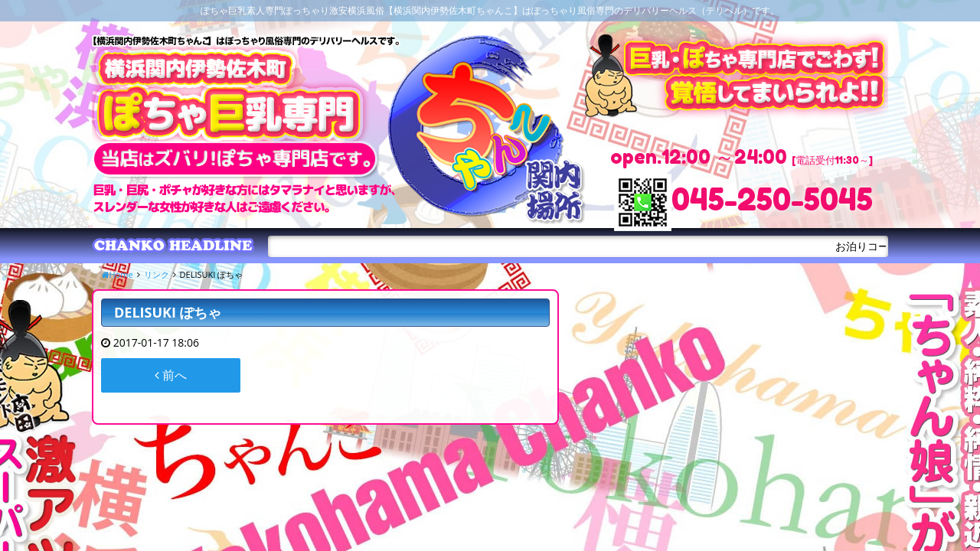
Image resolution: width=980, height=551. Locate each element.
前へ (171, 375)
